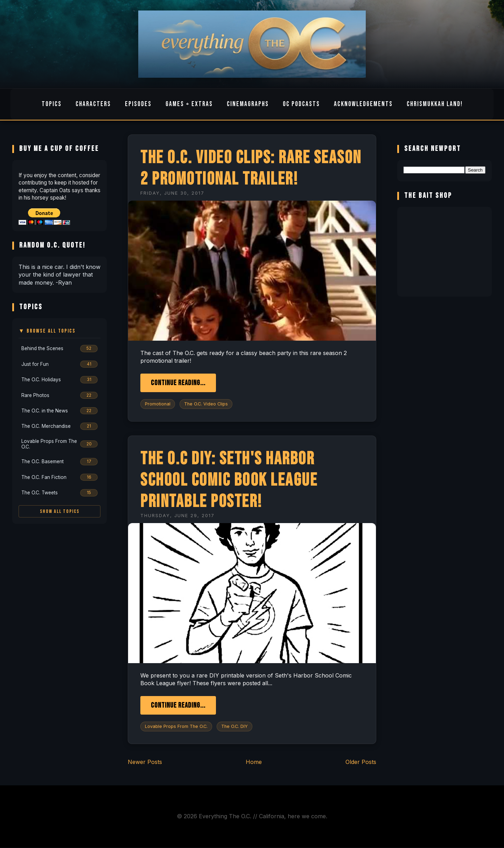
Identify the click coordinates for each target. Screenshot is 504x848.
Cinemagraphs (248, 104)
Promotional (158, 404)
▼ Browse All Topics (47, 331)
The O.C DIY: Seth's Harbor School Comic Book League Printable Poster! (229, 480)
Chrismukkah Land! (435, 104)
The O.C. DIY (234, 726)
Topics (52, 104)
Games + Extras (189, 104)
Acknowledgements (363, 104)
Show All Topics (60, 511)
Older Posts (361, 762)
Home (254, 762)
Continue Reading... (178, 383)
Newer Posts (145, 762)
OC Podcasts (301, 104)
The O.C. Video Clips (206, 404)
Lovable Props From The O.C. (176, 726)
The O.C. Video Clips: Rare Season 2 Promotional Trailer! (251, 168)
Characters (93, 104)
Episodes (138, 104)
